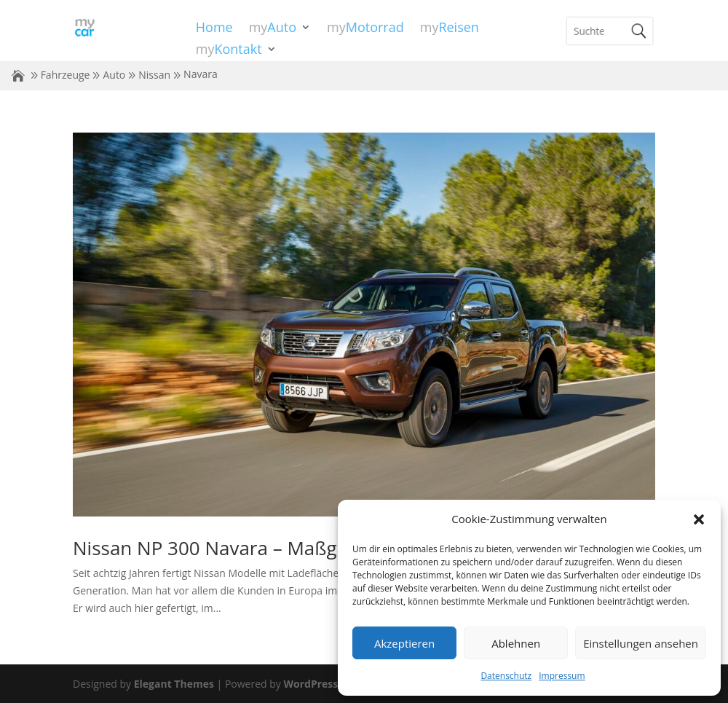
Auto (114, 75)
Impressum (562, 676)
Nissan (154, 75)
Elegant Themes (174, 684)
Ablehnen (516, 643)
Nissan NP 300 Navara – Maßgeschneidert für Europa (306, 548)
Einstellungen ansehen (641, 643)
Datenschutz (506, 676)
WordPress (310, 684)
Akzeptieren (404, 643)
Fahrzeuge (66, 75)
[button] (699, 519)
